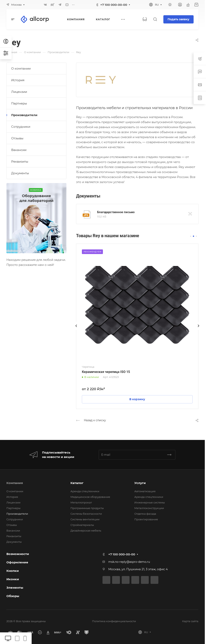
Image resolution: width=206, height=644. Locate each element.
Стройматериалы (82, 525)
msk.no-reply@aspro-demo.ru (129, 562)
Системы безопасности (86, 514)
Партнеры (19, 103)
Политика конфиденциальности (114, 621)
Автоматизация (145, 491)
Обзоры (13, 596)
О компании (21, 68)
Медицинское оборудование (90, 497)
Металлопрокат (81, 502)
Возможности (18, 554)
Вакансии (19, 150)
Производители (24, 115)
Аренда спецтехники (85, 491)
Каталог (77, 483)
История (18, 80)
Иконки (13, 579)
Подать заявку (178, 19)
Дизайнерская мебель (86, 531)
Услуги (140, 483)
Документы (20, 173)
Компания (15, 483)
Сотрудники (21, 127)
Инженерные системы (150, 502)
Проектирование (146, 519)
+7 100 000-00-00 (114, 5)
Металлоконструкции (149, 508)
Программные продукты (87, 508)
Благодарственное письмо (116, 212)
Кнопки (13, 571)
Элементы (15, 588)
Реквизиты (20, 162)
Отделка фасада (145, 514)
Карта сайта (190, 621)
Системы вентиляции (85, 519)
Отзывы (17, 138)
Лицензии (19, 92)
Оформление (17, 562)
